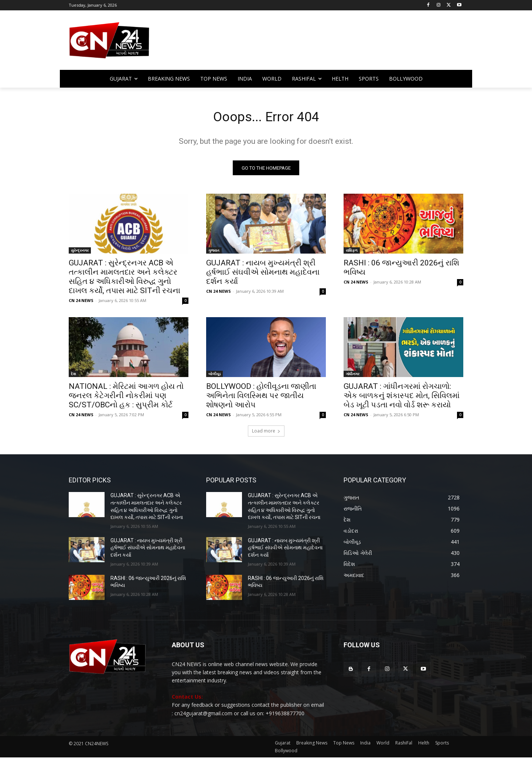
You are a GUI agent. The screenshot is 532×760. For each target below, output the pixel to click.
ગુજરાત (214, 253)
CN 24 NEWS (81, 303)
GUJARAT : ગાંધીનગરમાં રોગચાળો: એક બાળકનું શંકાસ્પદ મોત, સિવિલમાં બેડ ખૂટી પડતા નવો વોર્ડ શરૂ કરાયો (402, 398)
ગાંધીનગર (353, 376)
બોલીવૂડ (214, 376)
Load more (266, 433)
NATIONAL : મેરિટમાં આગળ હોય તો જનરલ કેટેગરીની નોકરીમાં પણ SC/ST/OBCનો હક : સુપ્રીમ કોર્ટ (126, 398)
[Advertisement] (325, 44)
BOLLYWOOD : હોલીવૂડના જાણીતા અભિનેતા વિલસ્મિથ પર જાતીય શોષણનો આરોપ (261, 398)
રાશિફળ (352, 253)
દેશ (74, 376)
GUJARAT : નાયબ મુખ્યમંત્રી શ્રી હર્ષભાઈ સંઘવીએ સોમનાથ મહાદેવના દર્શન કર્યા (263, 275)
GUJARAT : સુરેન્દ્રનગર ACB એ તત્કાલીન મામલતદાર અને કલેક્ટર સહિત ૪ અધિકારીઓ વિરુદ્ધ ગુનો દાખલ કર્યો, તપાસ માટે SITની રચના (125, 279)
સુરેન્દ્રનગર (80, 253)
